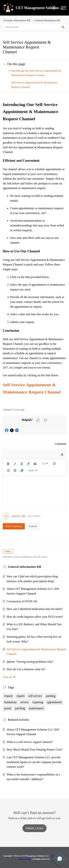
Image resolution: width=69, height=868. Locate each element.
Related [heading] (19, 720)
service (24, 702)
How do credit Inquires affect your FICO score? (35, 617)
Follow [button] (8, 551)
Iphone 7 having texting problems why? (30, 662)
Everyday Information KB (17, 20)
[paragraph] (34, 253)
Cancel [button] (33, 526)
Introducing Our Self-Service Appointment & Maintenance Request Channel (36, 73)
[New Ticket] (34, 828)
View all (9, 677)
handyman (10, 702)
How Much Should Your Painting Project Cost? (35, 750)
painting (51, 696)
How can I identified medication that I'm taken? (35, 609)
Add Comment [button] (14, 526)
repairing (38, 702)
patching (20, 708)
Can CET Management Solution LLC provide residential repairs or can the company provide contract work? (34, 762)
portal (8, 708)
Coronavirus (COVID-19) (22, 601)
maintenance (36, 708)
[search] (34, 27)
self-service (35, 696)
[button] (54, 8)
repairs (21, 696)
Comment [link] (60, 444)
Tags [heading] (11, 687)
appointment (54, 702)
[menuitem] (54, 8)
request (8, 696)
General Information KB (47, 20)
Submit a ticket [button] (34, 828)
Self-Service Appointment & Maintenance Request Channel (34, 85)
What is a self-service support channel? (30, 742)
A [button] (62, 454)
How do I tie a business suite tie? (26, 669)
